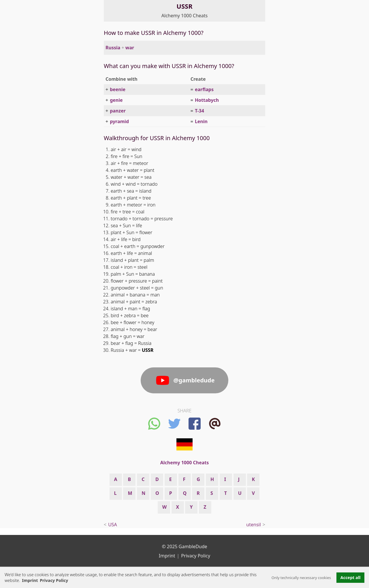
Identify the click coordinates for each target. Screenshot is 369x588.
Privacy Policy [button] (54, 580)
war (130, 48)
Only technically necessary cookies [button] (301, 578)
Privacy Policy (196, 556)
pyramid (119, 121)
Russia (113, 48)
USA (113, 525)
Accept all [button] (351, 577)
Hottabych (207, 100)
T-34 (199, 111)
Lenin (201, 121)
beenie (118, 89)
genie (116, 100)
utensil (254, 525)
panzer (118, 111)
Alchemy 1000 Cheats (184, 16)
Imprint (30, 580)
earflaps (204, 89)
